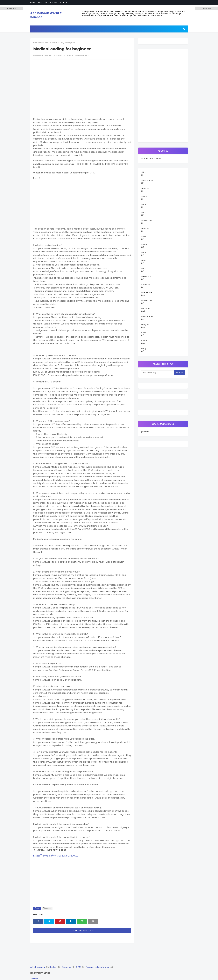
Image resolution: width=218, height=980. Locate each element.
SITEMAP (34, 978)
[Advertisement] (82, 83)
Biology (54, 967)
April (144, 260)
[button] (12, 8)
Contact (65, 2)
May (144, 204)
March (145, 172)
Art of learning (38, 967)
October (146, 308)
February (146, 276)
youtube (145, 431)
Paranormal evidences (97, 967)
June (145, 196)
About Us (43, 2)
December (147, 292)
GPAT (79, 967)
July (144, 236)
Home (33, 2)
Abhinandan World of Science (49, 55)
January (146, 284)
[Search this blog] (158, 373)
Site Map (54, 2)
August (145, 188)
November (147, 220)
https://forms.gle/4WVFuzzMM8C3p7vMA (55, 856)
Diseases (44, 42)
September (148, 180)
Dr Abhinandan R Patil (151, 158)
